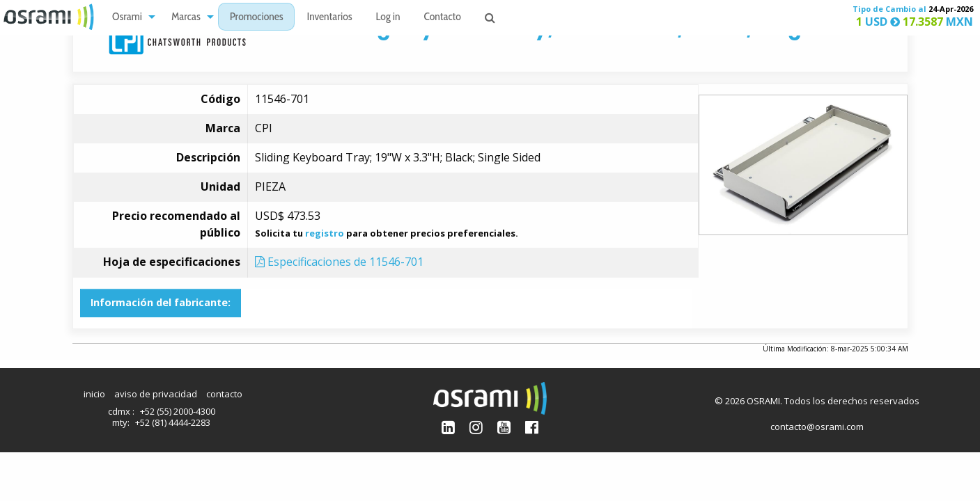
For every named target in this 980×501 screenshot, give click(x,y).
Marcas (186, 18)
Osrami (127, 18)
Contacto (443, 18)
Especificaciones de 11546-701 (339, 262)
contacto (224, 394)
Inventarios (329, 18)
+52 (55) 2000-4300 (178, 411)
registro (325, 233)
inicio (94, 394)
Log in (388, 18)
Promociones (257, 18)
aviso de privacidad (156, 394)
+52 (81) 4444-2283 (173, 422)
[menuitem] (130, 17)
